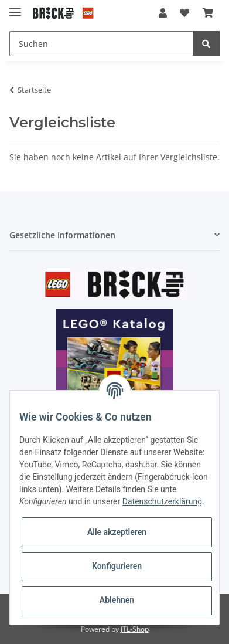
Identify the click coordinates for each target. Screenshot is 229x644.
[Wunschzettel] (184, 13)
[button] (163, 13)
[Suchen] (101, 44)
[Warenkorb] (208, 13)
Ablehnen (117, 600)
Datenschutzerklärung (162, 501)
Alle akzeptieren (117, 532)
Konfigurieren (117, 566)
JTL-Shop (135, 629)
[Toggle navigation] (15, 7)
